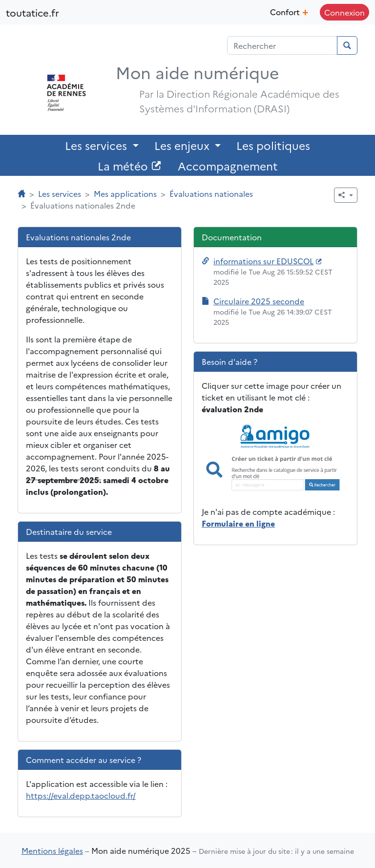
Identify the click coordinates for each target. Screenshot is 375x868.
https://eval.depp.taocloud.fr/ (81, 795)
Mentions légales (52, 850)
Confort (289, 11)
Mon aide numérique (197, 72)
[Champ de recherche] (282, 45)
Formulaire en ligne (238, 523)
